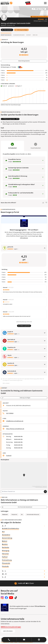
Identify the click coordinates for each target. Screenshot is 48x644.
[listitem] (11, 529)
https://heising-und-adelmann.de (15, 429)
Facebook (9, 456)
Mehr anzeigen (6, 383)
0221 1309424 (10, 413)
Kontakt (29, 35)
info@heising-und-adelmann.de (15, 421)
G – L (24, 571)
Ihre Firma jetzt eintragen (11, 627)
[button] (7, 30)
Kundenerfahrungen (19, 35)
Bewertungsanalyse (6, 35)
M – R (24, 574)
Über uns (35, 35)
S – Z (24, 577)
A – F (24, 526)
